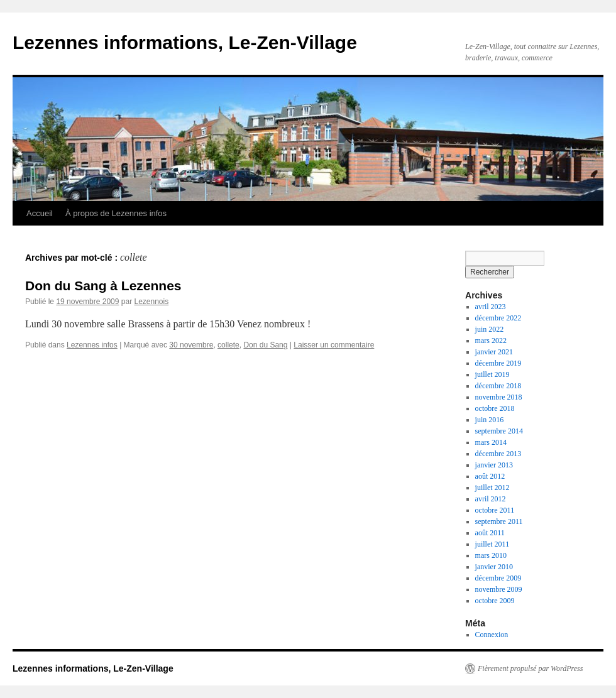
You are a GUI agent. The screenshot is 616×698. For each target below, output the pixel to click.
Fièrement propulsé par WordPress (530, 668)
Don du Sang (265, 345)
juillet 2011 (492, 544)
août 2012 (490, 476)
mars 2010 (491, 555)
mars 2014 (491, 442)
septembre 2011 (499, 521)
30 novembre (191, 345)
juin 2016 (490, 420)
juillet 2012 (492, 488)
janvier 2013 (494, 465)
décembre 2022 (498, 318)
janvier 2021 (494, 352)
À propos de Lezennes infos (116, 213)
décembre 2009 (498, 578)
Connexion (492, 635)
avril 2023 (491, 307)
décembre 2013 (498, 454)
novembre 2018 (499, 397)
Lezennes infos (92, 345)
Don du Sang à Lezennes (103, 286)
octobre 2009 (495, 601)
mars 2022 (491, 341)
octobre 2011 (495, 510)
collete (228, 345)
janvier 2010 (494, 567)
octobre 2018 (495, 408)
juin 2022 (490, 329)
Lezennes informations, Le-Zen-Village (185, 42)
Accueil (40, 213)
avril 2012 (491, 499)
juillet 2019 (492, 374)
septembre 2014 (499, 431)
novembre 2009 (499, 589)
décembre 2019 (498, 363)
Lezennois (151, 302)
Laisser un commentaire (334, 345)
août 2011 (490, 533)
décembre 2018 (498, 386)
